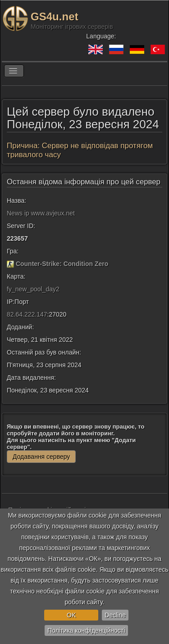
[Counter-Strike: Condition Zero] (10, 264)
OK (71, 615)
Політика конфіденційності (86, 630)
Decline (115, 615)
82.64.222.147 (27, 314)
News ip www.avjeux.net (41, 213)
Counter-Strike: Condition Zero (62, 264)
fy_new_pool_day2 (33, 289)
